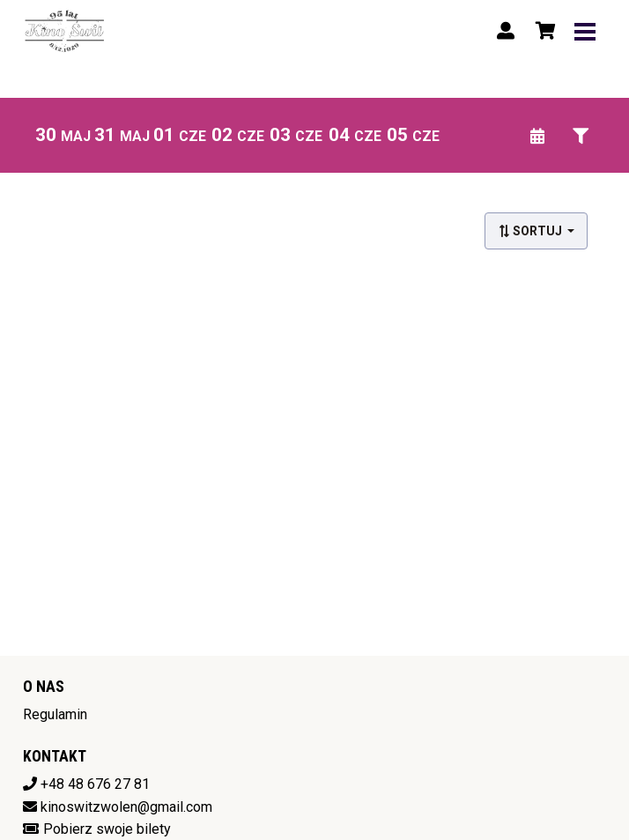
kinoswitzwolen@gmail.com (126, 807)
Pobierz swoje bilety (107, 829)
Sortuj (531, 231)
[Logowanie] (506, 31)
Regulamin (55, 714)
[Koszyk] (543, 31)
